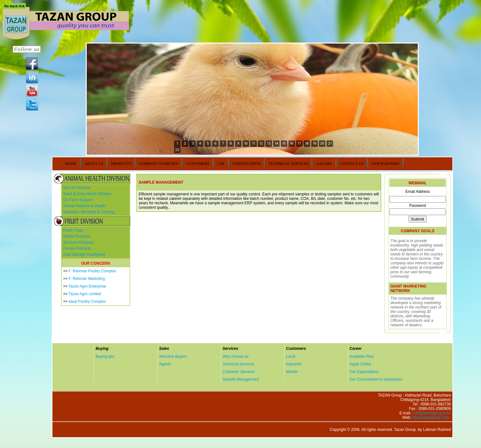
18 (307, 143)
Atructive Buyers (173, 356)
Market (292, 372)
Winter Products (77, 236)
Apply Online (360, 364)
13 (269, 143)
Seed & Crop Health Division (87, 194)
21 (330, 143)
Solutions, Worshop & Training (89, 212)
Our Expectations (364, 372)
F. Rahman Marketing (87, 279)
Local (291, 356)
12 (261, 143)
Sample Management (241, 379)
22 (177, 150)
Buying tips (105, 356)
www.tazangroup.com (430, 417)
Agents (165, 364)
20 (322, 143)
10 (246, 143)
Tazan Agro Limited (85, 294)
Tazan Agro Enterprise (87, 286)
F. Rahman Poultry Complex (92, 271)
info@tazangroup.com (432, 413)
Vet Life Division (77, 188)
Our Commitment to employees (376, 379)
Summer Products (78, 242)
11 (254, 143)
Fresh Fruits (73, 230)
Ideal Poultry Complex (87, 302)
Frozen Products (77, 248)
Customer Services (239, 372)
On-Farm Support (78, 200)
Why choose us (236, 356)
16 (292, 143)
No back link (14, 6)
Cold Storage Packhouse (84, 255)
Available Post (362, 356)
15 (284, 143)
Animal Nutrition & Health (85, 206)
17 (299, 143)
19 (315, 143)
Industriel (294, 364)
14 (276, 143)
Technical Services (239, 364)
